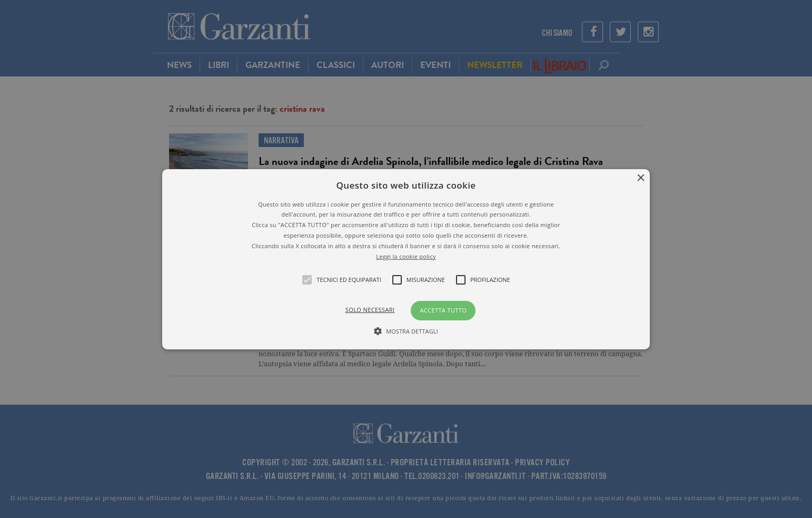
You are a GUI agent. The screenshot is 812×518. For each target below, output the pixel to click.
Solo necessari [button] (370, 310)
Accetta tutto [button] (443, 310)
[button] (406, 259)
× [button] (641, 178)
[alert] (406, 259)
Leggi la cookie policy (406, 256)
